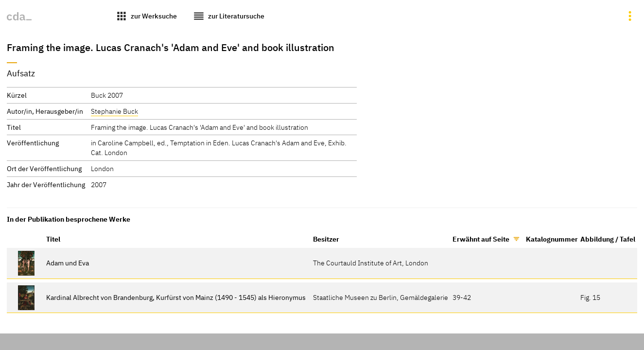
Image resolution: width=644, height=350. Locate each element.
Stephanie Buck (114, 111)
